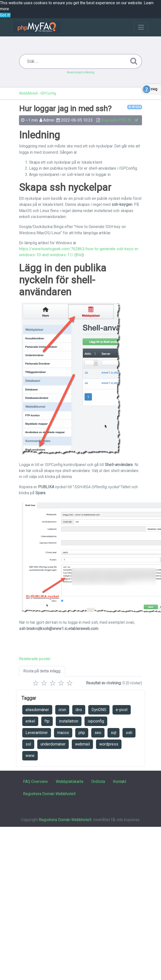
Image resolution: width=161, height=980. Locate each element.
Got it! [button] (5, 15)
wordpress (109, 744)
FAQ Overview (35, 782)
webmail (82, 744)
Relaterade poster (35, 659)
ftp (47, 721)
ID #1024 (135, 107)
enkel (30, 721)
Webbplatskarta (69, 782)
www (30, 756)
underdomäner (53, 744)
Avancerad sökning (81, 72)
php (82, 733)
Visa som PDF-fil (116, 120)
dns (79, 710)
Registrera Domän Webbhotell (49, 794)
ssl (28, 744)
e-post (122, 710)
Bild (79, 255)
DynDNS (99, 710)
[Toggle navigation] (141, 27)
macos (63, 733)
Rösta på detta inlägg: (42, 671)
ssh (129, 733)
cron (62, 710)
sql (113, 733)
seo (98, 733)
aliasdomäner (37, 710)
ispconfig (96, 721)
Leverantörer (37, 733)
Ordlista (98, 782)
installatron (69, 721)
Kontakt (120, 782)
